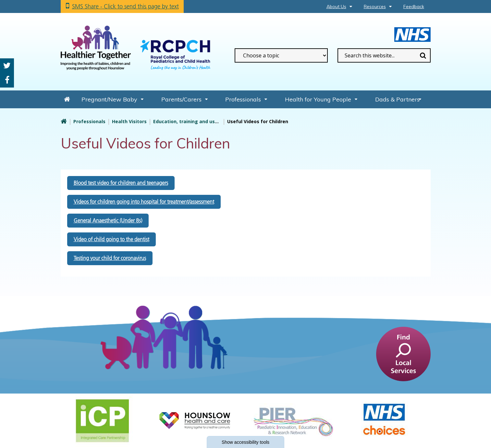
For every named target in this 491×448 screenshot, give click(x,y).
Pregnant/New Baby (109, 99)
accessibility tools (246, 442)
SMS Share (125, 6)
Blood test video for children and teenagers (121, 183)
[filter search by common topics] (281, 55)
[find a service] (403, 353)
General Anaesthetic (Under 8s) (108, 220)
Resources (375, 6)
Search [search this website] (423, 55)
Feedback (414, 6)
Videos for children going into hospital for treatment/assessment (144, 202)
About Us (336, 6)
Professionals (243, 99)
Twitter (7, 66)
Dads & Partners (397, 99)
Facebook (7, 80)
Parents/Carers (181, 99)
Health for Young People (318, 99)
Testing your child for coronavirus (110, 258)
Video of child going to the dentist (111, 239)
